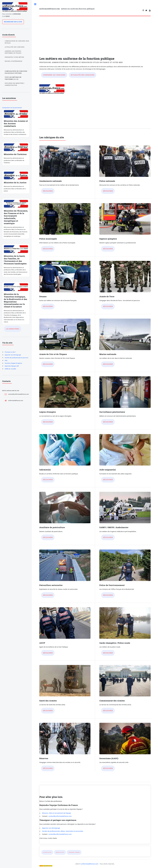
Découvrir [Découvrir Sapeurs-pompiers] (108, 249)
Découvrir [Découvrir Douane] (48, 306)
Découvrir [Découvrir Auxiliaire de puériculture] (48, 537)
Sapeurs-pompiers (108, 239)
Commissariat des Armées (112, 701)
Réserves (44, 758)
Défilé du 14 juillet (10, 369)
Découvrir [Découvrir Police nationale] (108, 191)
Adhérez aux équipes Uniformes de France (13, 52)
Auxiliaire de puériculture (52, 527)
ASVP (42, 643)
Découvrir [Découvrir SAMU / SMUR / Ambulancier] (108, 537)
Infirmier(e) (45, 470)
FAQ (6, 360)
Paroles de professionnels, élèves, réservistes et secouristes (63, 831)
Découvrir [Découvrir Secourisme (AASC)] (108, 768)
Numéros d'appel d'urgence (13, 363)
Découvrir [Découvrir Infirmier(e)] (48, 480)
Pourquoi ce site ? (10, 352)
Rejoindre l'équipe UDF (12, 366)
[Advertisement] (95, 33)
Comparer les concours (54, 75)
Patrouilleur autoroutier (51, 585)
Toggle (36, 6)
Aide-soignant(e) (108, 470)
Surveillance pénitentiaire (112, 412)
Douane (43, 296)
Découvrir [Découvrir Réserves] (48, 768)
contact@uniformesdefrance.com (60, 816)
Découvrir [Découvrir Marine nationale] (108, 364)
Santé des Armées (48, 701)
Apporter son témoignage (51, 828)
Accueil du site (47, 852)
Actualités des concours (83, 75)
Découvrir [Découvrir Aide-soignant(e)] (108, 480)
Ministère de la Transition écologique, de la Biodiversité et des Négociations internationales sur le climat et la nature (15, 300)
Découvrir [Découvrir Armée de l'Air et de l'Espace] (48, 364)
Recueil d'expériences (14, 61)
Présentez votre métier (14, 57)
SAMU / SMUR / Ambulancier (114, 527)
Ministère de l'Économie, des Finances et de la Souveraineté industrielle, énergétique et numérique (16, 217)
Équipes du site (60, 852)
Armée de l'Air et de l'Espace (53, 354)
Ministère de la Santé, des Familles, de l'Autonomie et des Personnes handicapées (15, 260)
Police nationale (107, 181)
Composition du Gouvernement (12, 108)
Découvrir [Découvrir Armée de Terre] (108, 306)
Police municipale (48, 239)
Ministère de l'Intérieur (15, 154)
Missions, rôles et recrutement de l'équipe (56, 813)
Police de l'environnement (112, 585)
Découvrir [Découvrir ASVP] (48, 653)
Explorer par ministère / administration (15, 84)
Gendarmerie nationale (50, 181)
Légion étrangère (48, 412)
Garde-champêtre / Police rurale (115, 643)
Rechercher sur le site (13, 22)
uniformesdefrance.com (90, 864)
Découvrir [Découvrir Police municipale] (48, 249)
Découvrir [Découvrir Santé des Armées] (48, 711)
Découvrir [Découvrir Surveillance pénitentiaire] (108, 422)
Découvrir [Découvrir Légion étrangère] (48, 422)
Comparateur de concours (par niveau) (17, 42)
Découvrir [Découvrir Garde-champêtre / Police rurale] (108, 653)
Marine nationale (108, 354)
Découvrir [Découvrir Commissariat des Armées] (108, 711)
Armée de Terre (107, 296)
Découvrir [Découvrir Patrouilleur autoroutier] (48, 595)
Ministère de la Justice (15, 182)
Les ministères (13, 329)
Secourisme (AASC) (109, 758)
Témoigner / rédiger (74, 852)
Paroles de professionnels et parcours (16, 358)
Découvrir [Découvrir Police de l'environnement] (108, 595)
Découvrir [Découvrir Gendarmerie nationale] (48, 191)
